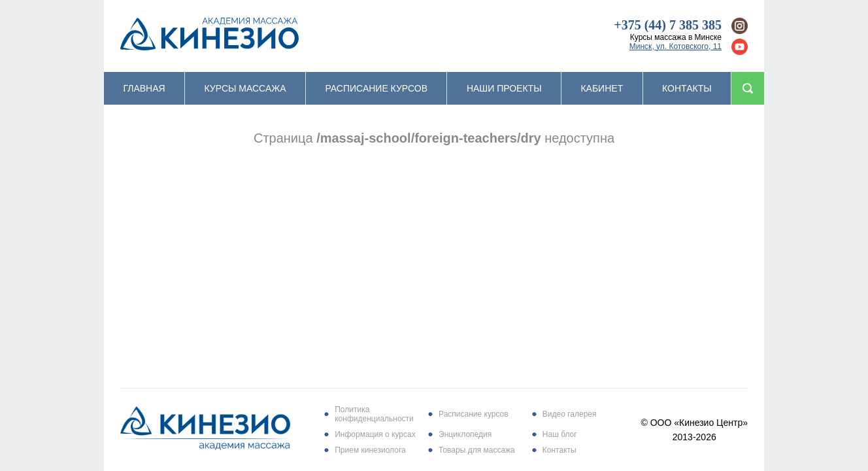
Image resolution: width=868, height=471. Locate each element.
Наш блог (560, 434)
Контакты (687, 88)
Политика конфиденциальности (374, 414)
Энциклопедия (465, 434)
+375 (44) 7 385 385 (668, 25)
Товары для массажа (477, 450)
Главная (144, 88)
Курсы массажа (245, 88)
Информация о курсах (375, 434)
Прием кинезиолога (370, 450)
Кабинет (602, 88)
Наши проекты (504, 88)
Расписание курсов (376, 88)
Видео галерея (570, 414)
